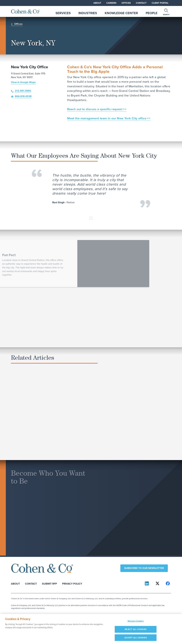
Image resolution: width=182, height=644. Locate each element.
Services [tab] (63, 13)
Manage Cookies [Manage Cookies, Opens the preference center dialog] (136, 623)
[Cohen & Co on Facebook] (168, 583)
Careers (111, 3)
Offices (126, 3)
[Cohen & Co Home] (25, 11)
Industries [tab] (88, 13)
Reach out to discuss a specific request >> (97, 109)
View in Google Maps (23, 82)
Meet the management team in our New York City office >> (109, 118)
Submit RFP (49, 584)
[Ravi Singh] (91, 218)
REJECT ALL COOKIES (136, 631)
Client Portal (160, 3)
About (97, 3)
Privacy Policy (72, 584)
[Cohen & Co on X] (157, 583)
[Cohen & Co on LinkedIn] (147, 583)
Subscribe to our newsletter (144, 568)
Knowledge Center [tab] (121, 13)
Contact (141, 3)
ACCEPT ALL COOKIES (136, 639)
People (152, 13)
